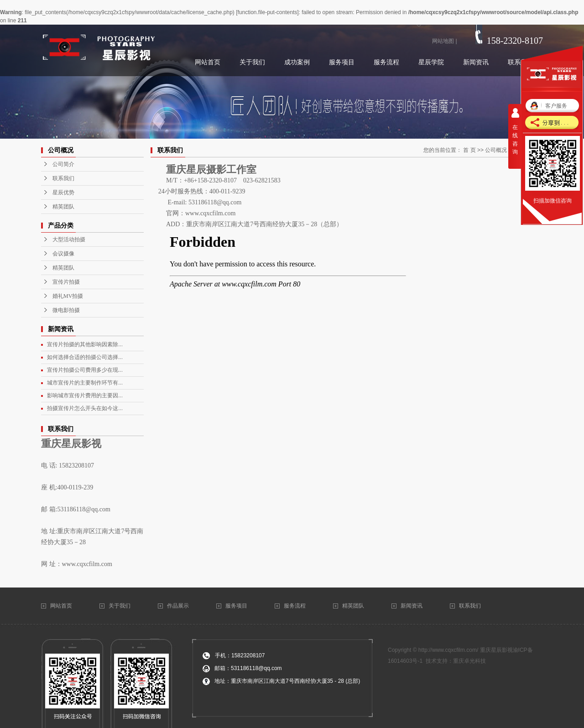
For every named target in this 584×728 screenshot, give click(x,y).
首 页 (469, 150)
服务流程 (295, 606)
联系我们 (63, 178)
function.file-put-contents (267, 12)
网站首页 (62, 606)
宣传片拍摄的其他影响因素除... (85, 344)
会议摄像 (63, 254)
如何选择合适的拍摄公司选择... (85, 357)
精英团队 (63, 207)
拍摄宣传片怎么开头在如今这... (85, 408)
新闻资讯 (412, 606)
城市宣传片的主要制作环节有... (85, 383)
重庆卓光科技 (469, 661)
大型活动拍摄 (69, 239)
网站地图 (443, 41)
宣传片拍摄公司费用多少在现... (85, 370)
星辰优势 (63, 192)
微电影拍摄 (66, 310)
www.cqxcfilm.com (87, 564)
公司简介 (63, 164)
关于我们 (120, 606)
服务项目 (236, 606)
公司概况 (496, 150)
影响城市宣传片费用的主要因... (85, 395)
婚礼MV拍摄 (68, 296)
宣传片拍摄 (66, 282)
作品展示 (178, 606)
